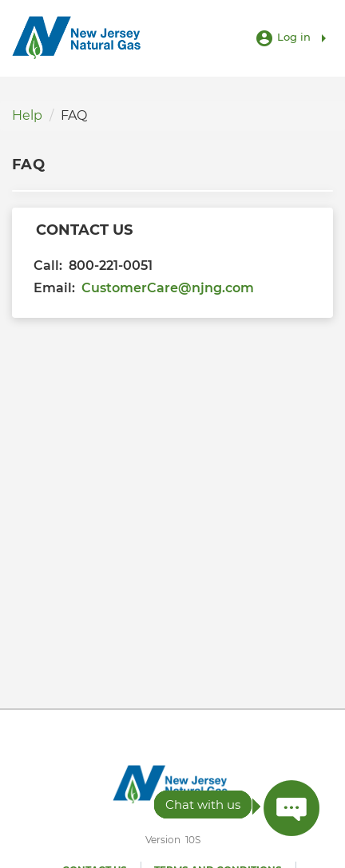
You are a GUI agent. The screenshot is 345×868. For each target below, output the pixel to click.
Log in (294, 37)
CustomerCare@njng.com (168, 288)
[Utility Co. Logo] (96, 38)
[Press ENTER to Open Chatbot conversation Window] (291, 808)
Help (27, 115)
